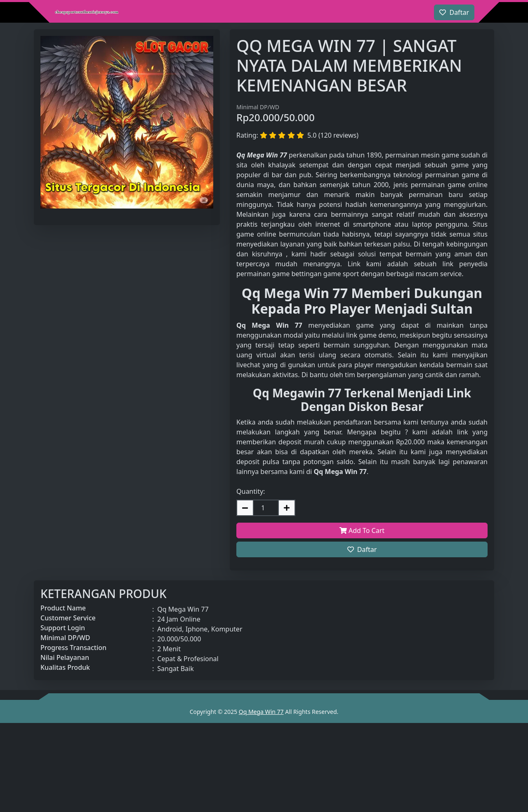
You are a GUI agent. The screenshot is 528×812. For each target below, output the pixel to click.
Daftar (362, 549)
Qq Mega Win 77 (261, 712)
